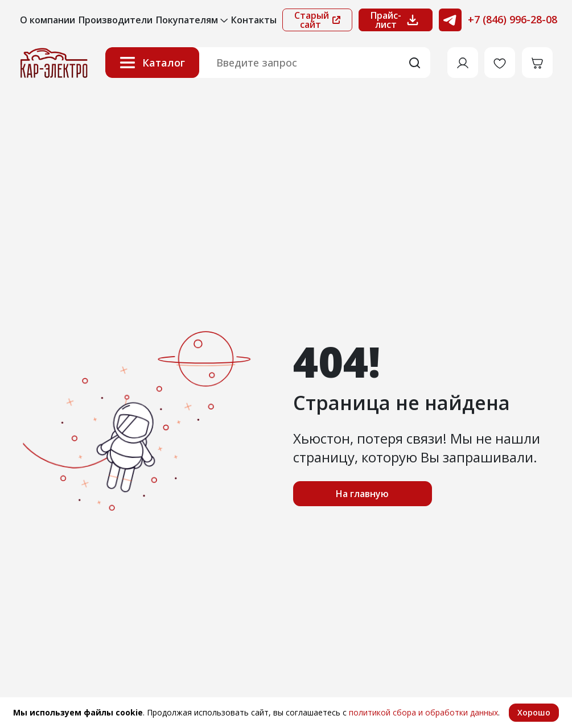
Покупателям (192, 20)
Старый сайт (317, 20)
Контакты (254, 20)
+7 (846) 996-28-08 (513, 19)
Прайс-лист (396, 20)
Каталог (152, 63)
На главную (362, 494)
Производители (116, 20)
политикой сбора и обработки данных (423, 712)
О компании (48, 20)
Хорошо (534, 712)
